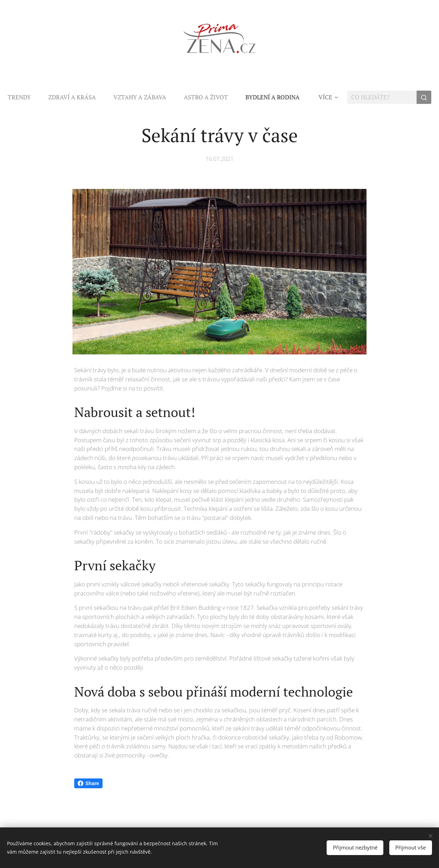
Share (88, 783)
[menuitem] (60, 97)
